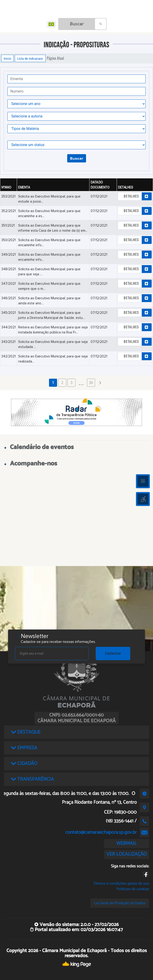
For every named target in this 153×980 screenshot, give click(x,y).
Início (7, 58)
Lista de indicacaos (30, 58)
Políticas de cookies (133, 889)
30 (91, 383)
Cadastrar (113, 653)
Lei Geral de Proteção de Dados (120, 903)
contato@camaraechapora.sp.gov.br (101, 832)
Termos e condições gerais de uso (121, 883)
